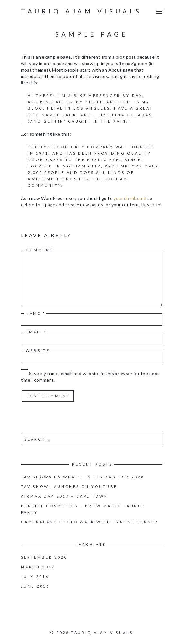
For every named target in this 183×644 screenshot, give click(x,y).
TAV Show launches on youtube (69, 487)
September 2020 (44, 557)
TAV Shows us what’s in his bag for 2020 (82, 477)
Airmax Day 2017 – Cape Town (64, 496)
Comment (40, 250)
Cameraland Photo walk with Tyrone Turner (90, 522)
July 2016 (35, 576)
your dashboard (130, 198)
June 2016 (35, 586)
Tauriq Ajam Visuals (81, 11)
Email (37, 332)
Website (38, 351)
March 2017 (38, 567)
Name (36, 313)
